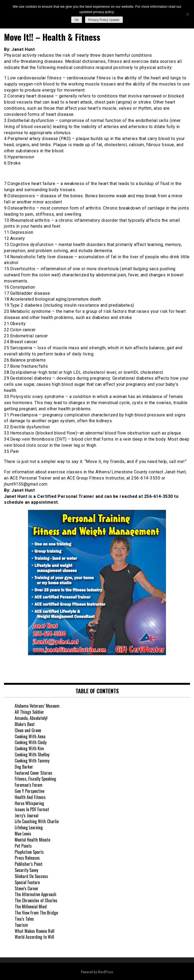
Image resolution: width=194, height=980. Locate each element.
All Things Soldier (29, 712)
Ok (76, 20)
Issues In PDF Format (32, 809)
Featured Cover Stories (33, 773)
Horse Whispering (29, 803)
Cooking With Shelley (32, 755)
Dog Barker (24, 767)
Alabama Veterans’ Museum (37, 706)
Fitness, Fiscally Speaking (35, 779)
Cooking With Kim (29, 748)
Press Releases (27, 858)
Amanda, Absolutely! (31, 718)
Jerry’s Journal (27, 815)
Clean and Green (28, 730)
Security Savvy (26, 870)
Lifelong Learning (29, 827)
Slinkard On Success (31, 876)
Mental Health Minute (32, 840)
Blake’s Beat (25, 724)
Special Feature (27, 882)
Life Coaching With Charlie (37, 821)
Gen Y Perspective (29, 791)
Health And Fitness (30, 797)
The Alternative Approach (35, 894)
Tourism (21, 925)
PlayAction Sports (29, 852)
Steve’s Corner (27, 888)
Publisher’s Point (29, 864)
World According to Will (34, 937)
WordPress (105, 972)
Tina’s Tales (24, 919)
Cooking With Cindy (31, 742)
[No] (187, 14)
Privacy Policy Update (104, 20)
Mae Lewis (23, 834)
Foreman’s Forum (29, 785)
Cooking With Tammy (32, 761)
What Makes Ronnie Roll (35, 931)
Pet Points (23, 846)
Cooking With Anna (30, 736)
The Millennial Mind (31, 907)
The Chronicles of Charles (36, 900)
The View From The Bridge (36, 913)
